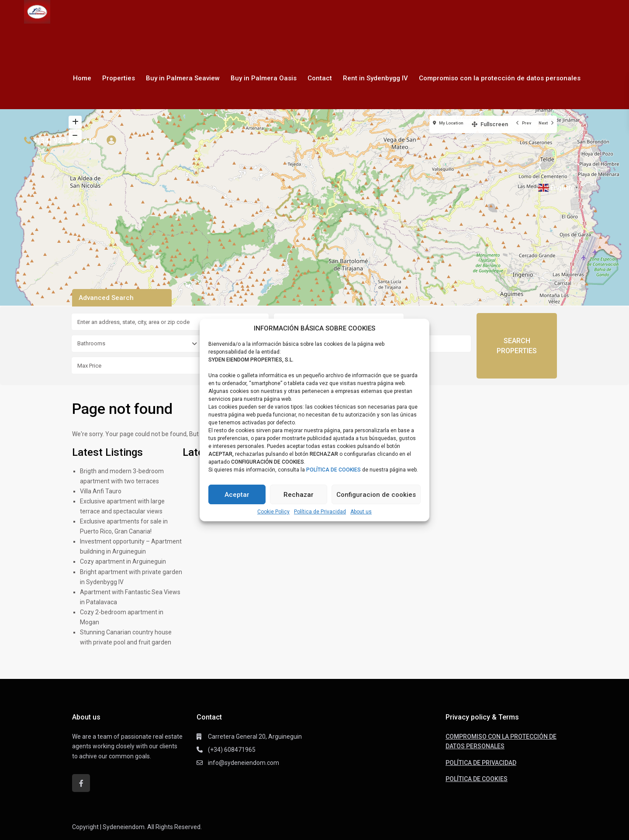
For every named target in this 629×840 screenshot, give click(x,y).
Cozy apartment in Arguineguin (123, 561)
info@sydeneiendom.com (244, 763)
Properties (119, 78)
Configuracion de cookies (376, 495)
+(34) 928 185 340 (65, 141)
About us (361, 512)
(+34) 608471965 (232, 750)
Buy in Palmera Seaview (183, 78)
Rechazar (299, 495)
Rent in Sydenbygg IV (375, 78)
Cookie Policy (273, 512)
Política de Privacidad (320, 512)
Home (82, 78)
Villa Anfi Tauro (101, 491)
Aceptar (237, 495)
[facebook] (81, 783)
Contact (320, 78)
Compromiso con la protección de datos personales (500, 78)
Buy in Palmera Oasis (264, 78)
